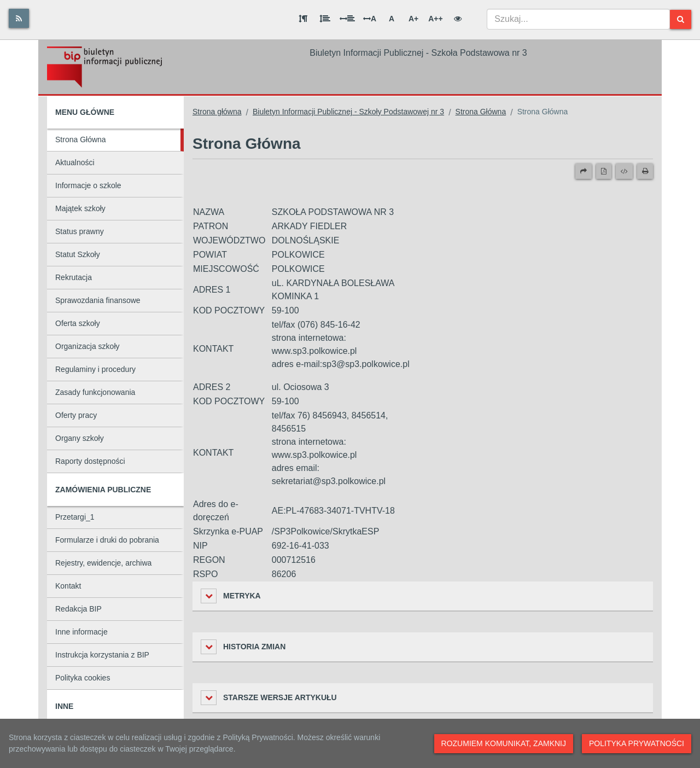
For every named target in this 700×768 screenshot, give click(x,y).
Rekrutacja (74, 277)
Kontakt (68, 586)
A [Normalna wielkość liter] (392, 19)
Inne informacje (81, 632)
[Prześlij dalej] (584, 171)
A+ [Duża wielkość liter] (413, 19)
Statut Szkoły (78, 254)
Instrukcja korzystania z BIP (102, 655)
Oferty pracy (76, 415)
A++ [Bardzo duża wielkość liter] (435, 19)
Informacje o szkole (88, 185)
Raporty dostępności (90, 461)
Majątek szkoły (80, 208)
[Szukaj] (681, 19)
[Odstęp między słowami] (347, 19)
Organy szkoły (80, 438)
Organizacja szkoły (87, 346)
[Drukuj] (645, 171)
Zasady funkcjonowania (95, 392)
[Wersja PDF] (604, 171)
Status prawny (80, 231)
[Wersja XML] (624, 171)
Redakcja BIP (78, 609)
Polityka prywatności (637, 743)
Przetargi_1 (75, 517)
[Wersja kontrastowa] (458, 19)
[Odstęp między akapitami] (303, 19)
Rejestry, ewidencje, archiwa (103, 563)
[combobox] (578, 19)
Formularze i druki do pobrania (107, 540)
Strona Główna (81, 139)
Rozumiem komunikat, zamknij (504, 743)
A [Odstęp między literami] (370, 19)
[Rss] (19, 18)
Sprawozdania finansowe (98, 300)
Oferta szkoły (78, 323)
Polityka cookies (83, 678)
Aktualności (75, 162)
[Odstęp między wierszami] (325, 19)
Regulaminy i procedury (95, 369)
